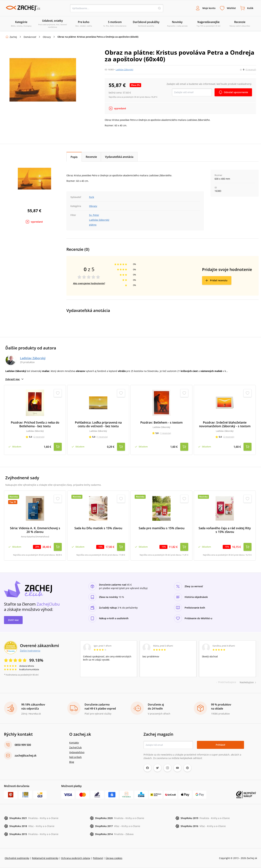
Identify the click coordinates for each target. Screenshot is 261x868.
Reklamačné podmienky (45, 858)
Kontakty (74, 743)
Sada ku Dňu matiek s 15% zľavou (98, 528)
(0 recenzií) (251, 69)
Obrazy (47, 37)
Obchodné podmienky (17, 858)
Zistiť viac (13, 620)
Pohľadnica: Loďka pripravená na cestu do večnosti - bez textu (98, 424)
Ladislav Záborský (125, 69)
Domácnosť (30, 37)
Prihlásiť (220, 745)
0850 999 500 (23, 745)
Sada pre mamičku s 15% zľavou (162, 528)
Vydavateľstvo (77, 752)
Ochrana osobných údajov (76, 858)
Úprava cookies (114, 858)
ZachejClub (75, 747)
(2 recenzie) (39, 437)
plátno (93, 225)
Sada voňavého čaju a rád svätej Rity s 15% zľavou (225, 530)
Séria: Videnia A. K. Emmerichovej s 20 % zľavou (35, 530)
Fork (92, 197)
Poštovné (98, 858)
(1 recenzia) (102, 437)
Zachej (13, 37)
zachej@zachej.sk (26, 756)
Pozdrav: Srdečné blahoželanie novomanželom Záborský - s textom (225, 424)
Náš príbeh (75, 757)
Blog (72, 762)
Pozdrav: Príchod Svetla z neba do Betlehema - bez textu (35, 424)
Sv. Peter (94, 215)
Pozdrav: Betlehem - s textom (161, 423)
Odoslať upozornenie (236, 92)
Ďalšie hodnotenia (30, 651)
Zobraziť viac (15, 379)
